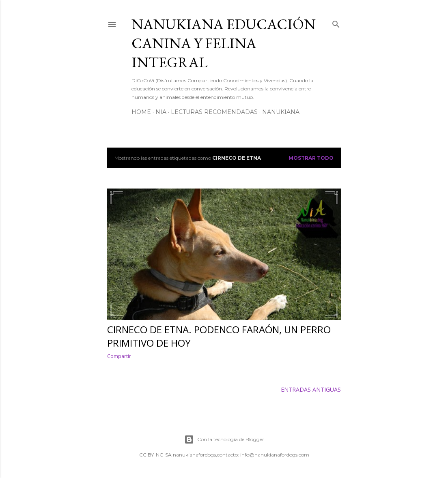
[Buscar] (336, 23)
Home (141, 112)
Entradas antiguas (311, 389)
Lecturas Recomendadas (214, 112)
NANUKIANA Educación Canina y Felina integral (224, 43)
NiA (161, 112)
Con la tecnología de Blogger (224, 439)
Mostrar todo (311, 158)
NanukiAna (281, 112)
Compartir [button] (119, 356)
